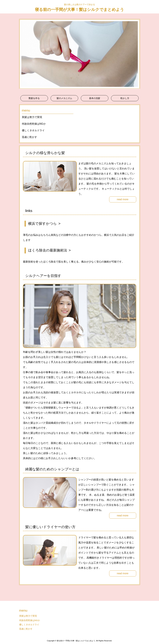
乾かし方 (125, 98)
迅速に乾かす (29, 137)
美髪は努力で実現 (32, 117)
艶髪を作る (34, 98)
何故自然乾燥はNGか (34, 124)
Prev (23, 54)
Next (136, 54)
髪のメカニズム (64, 98)
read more (123, 199)
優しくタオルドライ (33, 130)
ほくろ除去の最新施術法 (48, 250)
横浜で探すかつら (42, 224)
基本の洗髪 (95, 98)
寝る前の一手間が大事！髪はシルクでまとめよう (79, 9)
